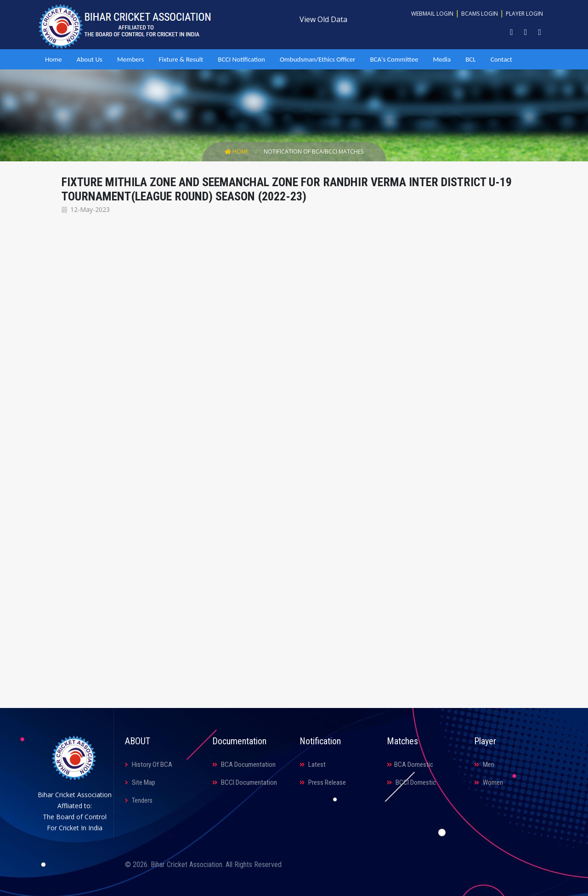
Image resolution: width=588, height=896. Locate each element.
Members (130, 59)
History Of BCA (149, 765)
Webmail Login (432, 14)
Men (484, 765)
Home (54, 59)
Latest (313, 765)
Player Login (524, 14)
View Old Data (323, 19)
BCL (470, 59)
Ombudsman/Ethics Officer (317, 59)
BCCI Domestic (411, 782)
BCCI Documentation (245, 782)
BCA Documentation (244, 765)
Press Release (323, 782)
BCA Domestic (410, 765)
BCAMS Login (480, 14)
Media (442, 59)
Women (489, 782)
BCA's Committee (394, 59)
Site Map (140, 782)
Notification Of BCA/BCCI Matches (314, 151)
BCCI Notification (241, 59)
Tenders (139, 800)
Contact (501, 59)
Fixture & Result (181, 59)
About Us (90, 59)
